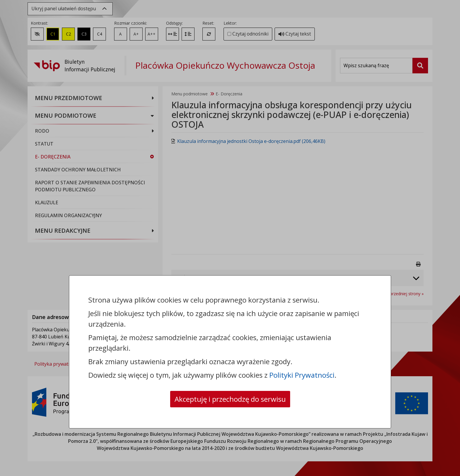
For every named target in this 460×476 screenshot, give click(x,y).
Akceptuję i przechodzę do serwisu (230, 399)
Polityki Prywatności (302, 375)
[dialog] (230, 238)
